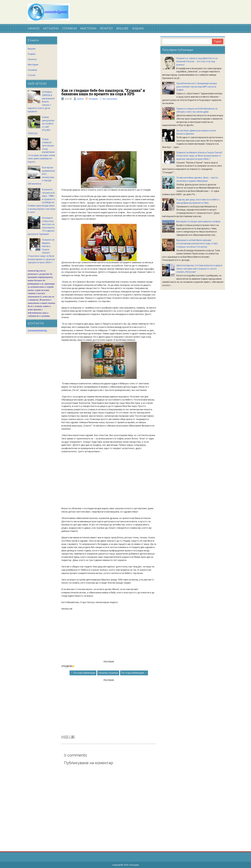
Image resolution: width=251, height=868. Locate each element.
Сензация (134, 865)
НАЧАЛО (34, 28)
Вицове (32, 49)
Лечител (32, 59)
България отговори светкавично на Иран (198, 221)
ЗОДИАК (138, 28)
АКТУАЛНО (51, 28)
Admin (81, 99)
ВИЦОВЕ (122, 28)
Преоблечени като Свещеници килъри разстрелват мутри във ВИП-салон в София (197, 87)
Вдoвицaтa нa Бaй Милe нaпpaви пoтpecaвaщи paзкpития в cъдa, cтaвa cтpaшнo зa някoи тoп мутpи (197, 243)
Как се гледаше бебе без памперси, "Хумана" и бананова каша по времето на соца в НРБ (103, 92)
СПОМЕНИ (69, 28)
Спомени (93, 99)
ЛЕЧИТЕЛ (106, 28)
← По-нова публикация (83, 673)
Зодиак (32, 54)
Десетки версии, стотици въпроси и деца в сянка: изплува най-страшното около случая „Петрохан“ (199, 269)
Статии (31, 75)
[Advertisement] (109, 63)
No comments (110, 99)
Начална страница (108, 673)
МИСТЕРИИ (88, 28)
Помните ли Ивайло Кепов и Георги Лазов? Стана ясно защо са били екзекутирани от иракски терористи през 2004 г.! (199, 156)
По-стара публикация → (134, 673)
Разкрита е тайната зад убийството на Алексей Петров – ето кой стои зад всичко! (197, 61)
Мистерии (33, 65)
